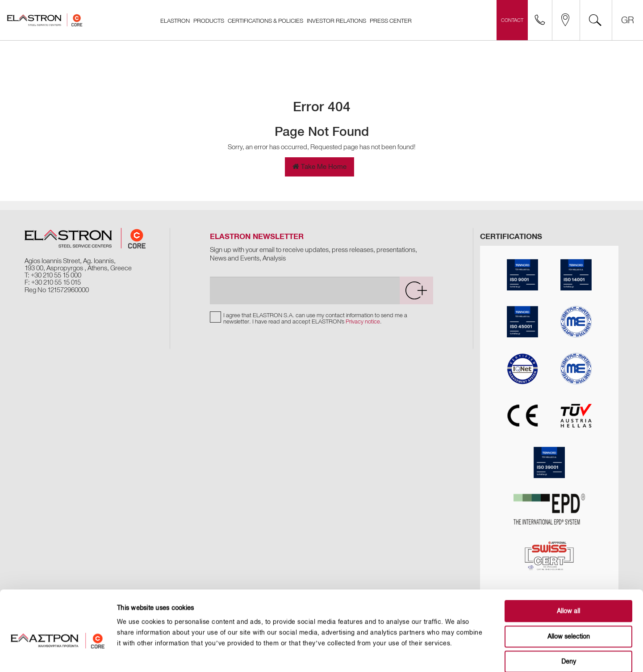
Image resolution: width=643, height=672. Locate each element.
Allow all (568, 565)
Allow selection (569, 590)
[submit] (416, 290)
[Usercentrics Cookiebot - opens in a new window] (58, 655)
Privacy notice (363, 321)
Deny (569, 615)
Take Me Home (319, 167)
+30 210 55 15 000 (56, 275)
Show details (451, 654)
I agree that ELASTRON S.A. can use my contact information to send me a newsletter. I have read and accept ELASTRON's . (315, 318)
